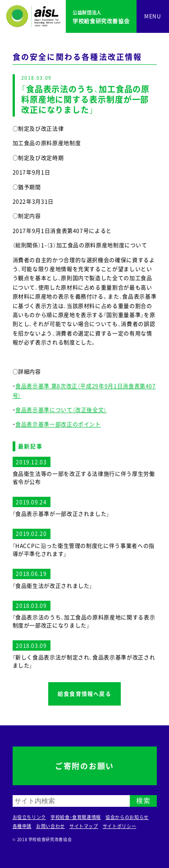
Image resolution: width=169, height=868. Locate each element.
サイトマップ (84, 826)
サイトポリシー (119, 826)
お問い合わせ (50, 826)
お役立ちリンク (29, 817)
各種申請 (22, 826)
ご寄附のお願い (84, 766)
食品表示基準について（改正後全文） (61, 410)
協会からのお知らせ (127, 817)
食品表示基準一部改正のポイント (58, 424)
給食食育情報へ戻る (84, 694)
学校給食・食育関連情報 (76, 817)
